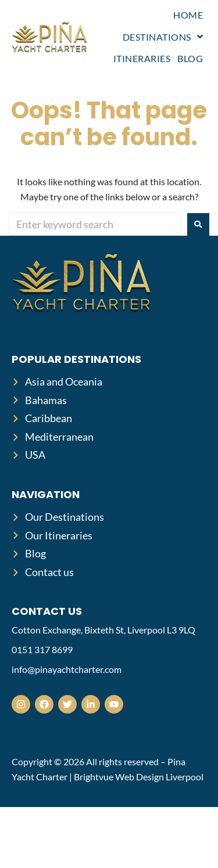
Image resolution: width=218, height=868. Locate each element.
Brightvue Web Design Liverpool (139, 777)
